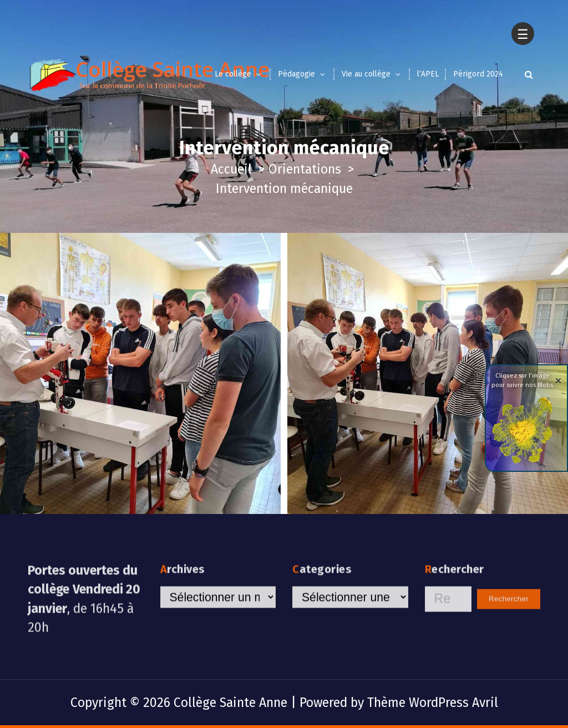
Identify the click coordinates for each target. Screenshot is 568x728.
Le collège (233, 74)
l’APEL (428, 74)
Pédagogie (296, 74)
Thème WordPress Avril (433, 702)
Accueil (231, 169)
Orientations (305, 169)
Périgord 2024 (478, 74)
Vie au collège (366, 74)
